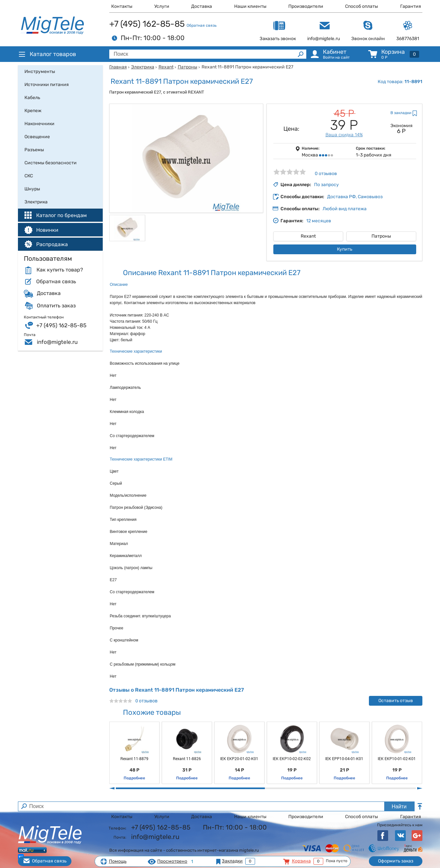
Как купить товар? (60, 270)
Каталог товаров (47, 54)
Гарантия (411, 6)
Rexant (166, 67)
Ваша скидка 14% (344, 135)
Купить (345, 249)
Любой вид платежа (345, 209)
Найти (399, 807)
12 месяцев (319, 221)
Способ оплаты (362, 6)
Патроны (188, 67)
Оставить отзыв (396, 701)
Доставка (202, 6)
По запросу (326, 185)
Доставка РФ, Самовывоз (355, 197)
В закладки (401, 113)
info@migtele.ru (57, 342)
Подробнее (134, 778)
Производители (306, 6)
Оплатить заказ (56, 306)
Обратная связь (202, 25)
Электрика (143, 67)
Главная (118, 67)
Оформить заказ (396, 861)
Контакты (122, 6)
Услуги (162, 6)
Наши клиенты (250, 6)
